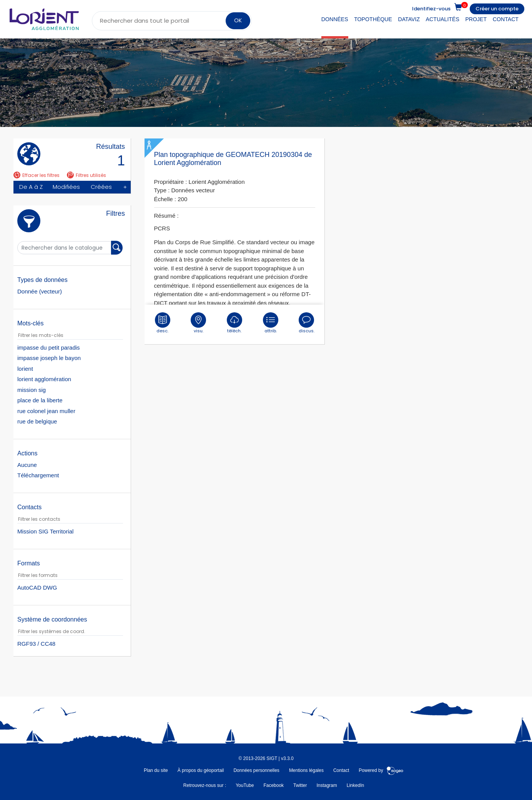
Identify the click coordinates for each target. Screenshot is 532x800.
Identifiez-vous (431, 9)
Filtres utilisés (86, 175)
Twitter (300, 785)
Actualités (443, 19)
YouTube (245, 785)
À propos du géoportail (201, 770)
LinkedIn (355, 785)
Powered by (381, 770)
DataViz (409, 19)
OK (238, 20)
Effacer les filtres (37, 175)
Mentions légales (306, 770)
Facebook (273, 785)
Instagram (327, 785)
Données (335, 19)
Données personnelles (256, 770)
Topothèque (373, 19)
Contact (506, 19)
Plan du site (156, 770)
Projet (476, 19)
